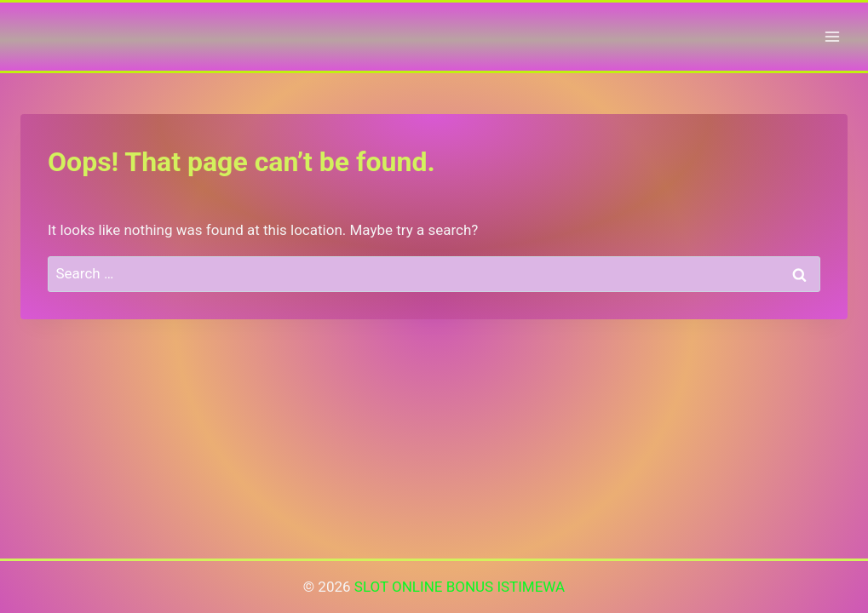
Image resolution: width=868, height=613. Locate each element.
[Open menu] (832, 36)
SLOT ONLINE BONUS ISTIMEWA (460, 587)
